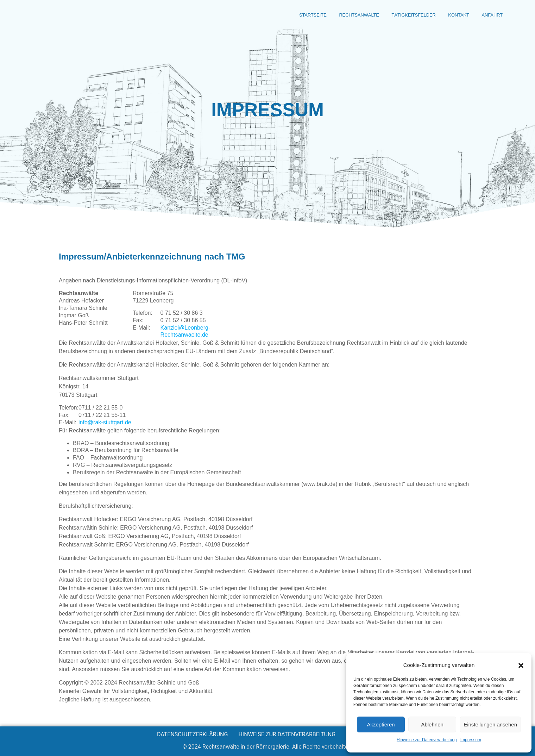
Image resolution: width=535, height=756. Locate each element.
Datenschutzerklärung (192, 734)
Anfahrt (490, 16)
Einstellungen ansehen (490, 724)
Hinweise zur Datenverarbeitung (427, 740)
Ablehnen (432, 724)
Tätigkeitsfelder (397, 16)
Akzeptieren (381, 724)
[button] (521, 666)
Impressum (471, 740)
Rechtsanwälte (332, 16)
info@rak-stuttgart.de (105, 422)
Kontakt (451, 16)
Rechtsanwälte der (86, 16)
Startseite (277, 16)
